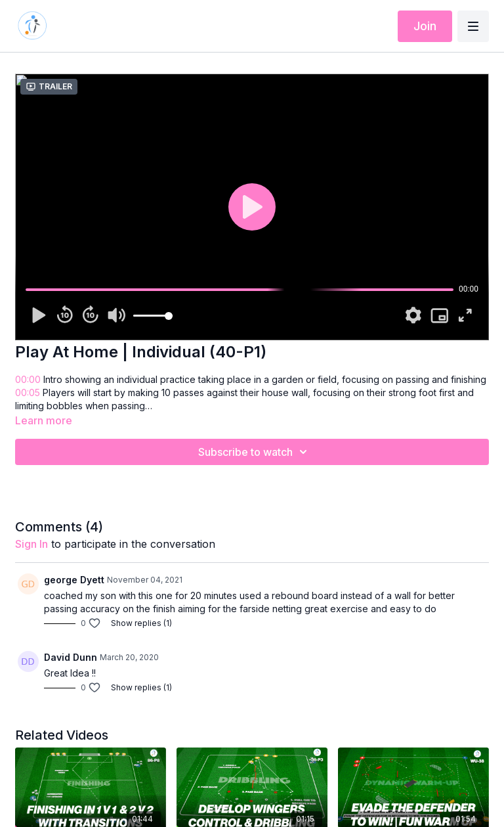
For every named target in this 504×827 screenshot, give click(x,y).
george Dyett (74, 580)
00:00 (28, 379)
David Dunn (71, 657)
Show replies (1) (141, 623)
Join (425, 26)
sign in (31, 544)
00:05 (28, 392)
